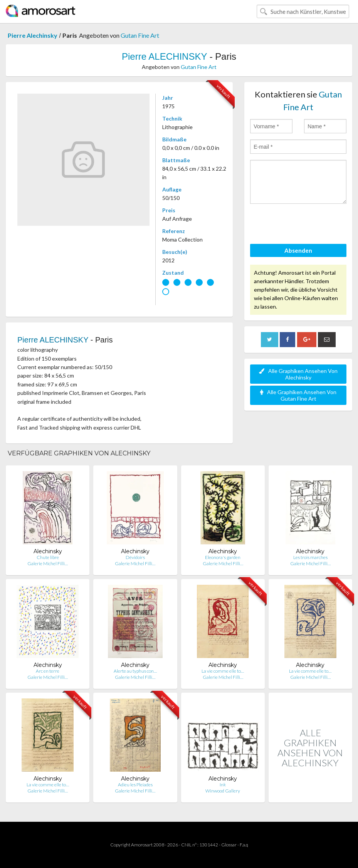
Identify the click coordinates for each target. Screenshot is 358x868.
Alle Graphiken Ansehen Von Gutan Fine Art (298, 395)
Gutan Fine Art (140, 35)
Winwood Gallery (223, 791)
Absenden (298, 250)
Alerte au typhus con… (135, 671)
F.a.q (244, 845)
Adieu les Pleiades (135, 785)
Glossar (229, 845)
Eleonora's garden (223, 557)
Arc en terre (48, 671)
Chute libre (48, 557)
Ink (223, 785)
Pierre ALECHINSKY (164, 56)
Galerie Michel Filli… (48, 563)
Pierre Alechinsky (33, 35)
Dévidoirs (135, 557)
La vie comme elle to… (223, 671)
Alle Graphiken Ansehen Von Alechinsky (298, 374)
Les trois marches (310, 557)
